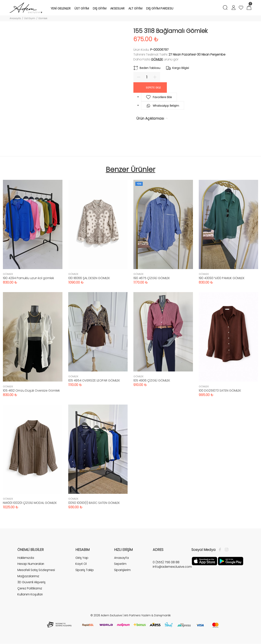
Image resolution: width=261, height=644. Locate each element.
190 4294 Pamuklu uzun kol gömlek (28, 278)
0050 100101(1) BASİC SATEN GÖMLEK (94, 503)
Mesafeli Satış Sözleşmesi (36, 570)
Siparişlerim (122, 570)
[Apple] (204, 561)
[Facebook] (221, 550)
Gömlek (43, 18)
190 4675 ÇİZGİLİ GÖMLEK (152, 278)
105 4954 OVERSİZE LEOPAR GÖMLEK (94, 380)
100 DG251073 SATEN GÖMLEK (220, 391)
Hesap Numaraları (31, 564)
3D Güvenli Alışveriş (31, 582)
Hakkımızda (26, 558)
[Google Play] (231, 561)
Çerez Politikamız (30, 588)
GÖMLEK (157, 59)
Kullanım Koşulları (30, 594)
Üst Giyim (30, 18)
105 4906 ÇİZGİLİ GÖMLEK (152, 380)
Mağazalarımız (28, 576)
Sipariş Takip (85, 570)
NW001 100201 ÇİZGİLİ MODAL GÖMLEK (30, 503)
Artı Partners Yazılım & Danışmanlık (147, 615)
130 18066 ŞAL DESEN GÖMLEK (89, 278)
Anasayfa (15, 18)
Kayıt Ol (81, 564)
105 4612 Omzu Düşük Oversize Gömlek (31, 391)
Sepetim (120, 564)
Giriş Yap (82, 558)
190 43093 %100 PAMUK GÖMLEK (222, 278)
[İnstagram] (226, 550)
